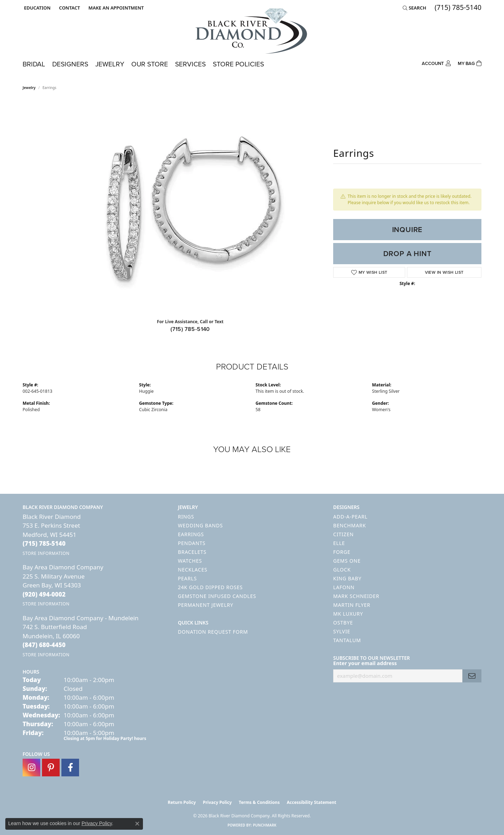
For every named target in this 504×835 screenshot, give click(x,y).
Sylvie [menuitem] (342, 631)
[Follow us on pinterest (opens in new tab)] (51, 768)
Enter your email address (365, 663)
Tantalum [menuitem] (347, 640)
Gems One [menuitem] (347, 561)
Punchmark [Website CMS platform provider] (265, 825)
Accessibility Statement (311, 802)
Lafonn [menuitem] (344, 587)
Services (190, 64)
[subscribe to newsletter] (472, 676)
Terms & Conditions (259, 802)
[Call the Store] (44, 543)
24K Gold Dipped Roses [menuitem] (210, 587)
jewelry (29, 88)
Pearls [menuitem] (187, 578)
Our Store (150, 64)
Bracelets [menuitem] (192, 552)
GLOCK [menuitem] (342, 570)
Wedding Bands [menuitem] (200, 525)
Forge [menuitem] (342, 552)
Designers (70, 64)
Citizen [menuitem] (343, 534)
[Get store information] (46, 553)
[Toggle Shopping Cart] (470, 63)
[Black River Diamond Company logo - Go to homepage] (252, 31)
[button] (37, 8)
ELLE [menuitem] (339, 543)
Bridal (34, 64)
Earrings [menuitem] (191, 534)
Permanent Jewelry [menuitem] (206, 605)
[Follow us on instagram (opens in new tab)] (31, 768)
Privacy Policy (217, 802)
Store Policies (238, 64)
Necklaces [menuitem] (193, 570)
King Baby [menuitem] (347, 578)
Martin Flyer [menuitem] (352, 605)
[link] (69, 8)
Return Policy (182, 802)
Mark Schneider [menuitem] (356, 596)
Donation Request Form (213, 632)
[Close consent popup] (137, 824)
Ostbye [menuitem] (343, 623)
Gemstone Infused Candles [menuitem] (217, 596)
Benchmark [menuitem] (350, 525)
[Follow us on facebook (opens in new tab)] (70, 768)
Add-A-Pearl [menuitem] (350, 517)
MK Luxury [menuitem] (348, 614)
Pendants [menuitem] (192, 543)
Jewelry (110, 64)
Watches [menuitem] (190, 561)
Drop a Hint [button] (407, 254)
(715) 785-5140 (190, 329)
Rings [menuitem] (186, 517)
